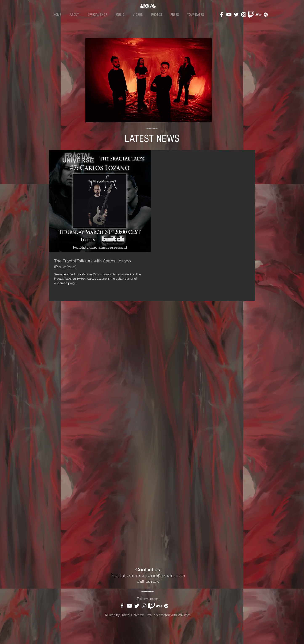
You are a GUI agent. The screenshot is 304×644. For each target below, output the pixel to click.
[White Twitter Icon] (236, 15)
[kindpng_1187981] (251, 15)
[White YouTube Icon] (229, 15)
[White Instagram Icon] (244, 15)
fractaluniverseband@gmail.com (148, 576)
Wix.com (184, 615)
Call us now (148, 582)
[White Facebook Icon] (222, 15)
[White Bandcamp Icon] (258, 15)
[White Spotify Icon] (266, 15)
